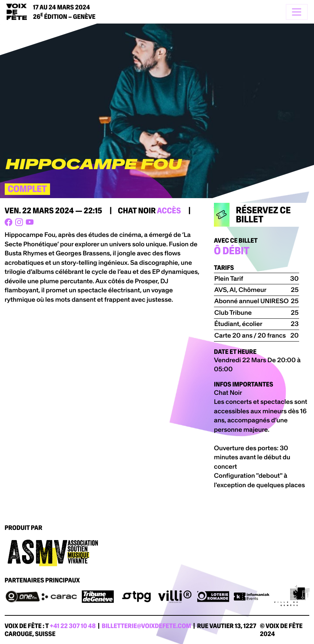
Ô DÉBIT (232, 251)
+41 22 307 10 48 (73, 626)
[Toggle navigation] (297, 12)
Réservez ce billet (252, 215)
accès (169, 211)
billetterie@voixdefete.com (147, 626)
